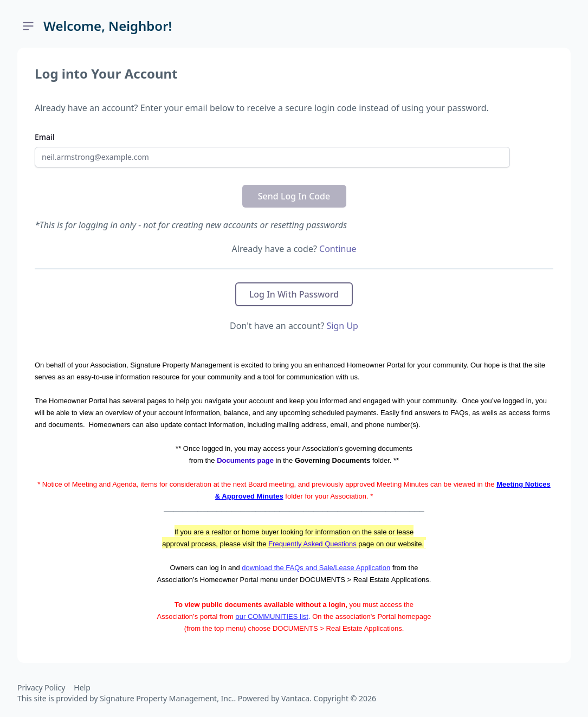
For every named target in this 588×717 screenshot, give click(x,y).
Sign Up (343, 326)
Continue (338, 249)
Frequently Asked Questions (312, 544)
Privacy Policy (41, 687)
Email (45, 137)
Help (82, 687)
